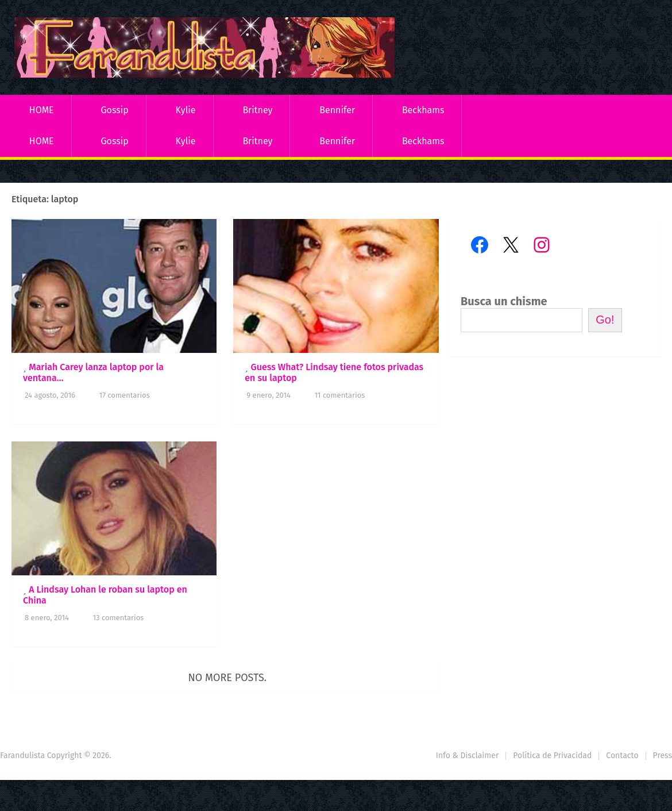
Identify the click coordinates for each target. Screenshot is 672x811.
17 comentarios (125, 395)
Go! (605, 320)
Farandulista (22, 756)
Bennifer (337, 110)
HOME (42, 110)
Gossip (114, 110)
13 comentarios (118, 618)
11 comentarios (339, 395)
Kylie (186, 110)
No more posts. (228, 678)
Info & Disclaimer (468, 756)
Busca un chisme (504, 301)
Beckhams (423, 110)
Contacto (622, 756)
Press (663, 756)
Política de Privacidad (552, 756)
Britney (257, 110)
